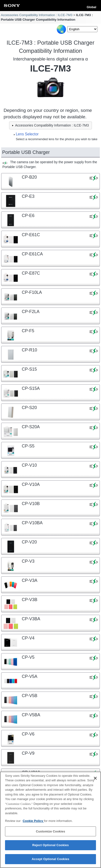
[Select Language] (82, 29)
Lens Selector (27, 134)
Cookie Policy (33, 824)
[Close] (95, 781)
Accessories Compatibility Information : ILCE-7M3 (36, 15)
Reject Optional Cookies (51, 848)
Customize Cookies (50, 834)
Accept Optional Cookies (51, 862)
